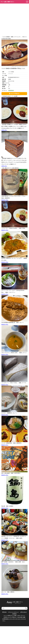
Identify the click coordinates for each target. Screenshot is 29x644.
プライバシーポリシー (13, 612)
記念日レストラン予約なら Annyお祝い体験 (14, 617)
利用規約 (14, 614)
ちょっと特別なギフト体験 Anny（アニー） (14, 615)
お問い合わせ (23, 612)
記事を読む (4, 130)
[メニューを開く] (27, 2)
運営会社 (4, 612)
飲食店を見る (5, 200)
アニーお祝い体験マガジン (7, 2)
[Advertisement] (14, 19)
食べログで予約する (14, 94)
